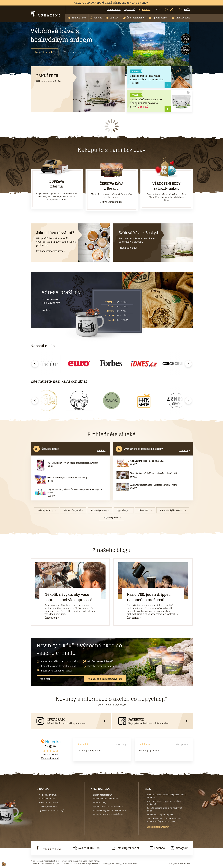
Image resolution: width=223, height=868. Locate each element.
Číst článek (51, 618)
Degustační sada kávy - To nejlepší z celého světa (146, 101)
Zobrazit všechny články (158, 827)
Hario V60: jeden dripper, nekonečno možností (149, 597)
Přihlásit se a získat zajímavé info (105, 679)
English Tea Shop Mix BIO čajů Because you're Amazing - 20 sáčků (75, 491)
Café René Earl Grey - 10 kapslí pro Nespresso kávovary (73, 463)
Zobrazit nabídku (45, 52)
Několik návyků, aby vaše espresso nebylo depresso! (68, 597)
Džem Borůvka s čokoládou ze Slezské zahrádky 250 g (154, 473)
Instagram (180, 848)
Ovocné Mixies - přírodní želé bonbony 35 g (67, 478)
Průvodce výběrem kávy (50, 251)
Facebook (158, 848)
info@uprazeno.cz (126, 848)
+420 (86, 848)
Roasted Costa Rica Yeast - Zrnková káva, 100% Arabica (147, 78)
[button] (77, 18)
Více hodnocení (50, 758)
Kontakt (46, 310)
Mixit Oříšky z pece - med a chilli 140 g (147, 461)
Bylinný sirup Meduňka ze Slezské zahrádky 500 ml (153, 485)
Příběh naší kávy (73, 52)
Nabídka (101, 450)
